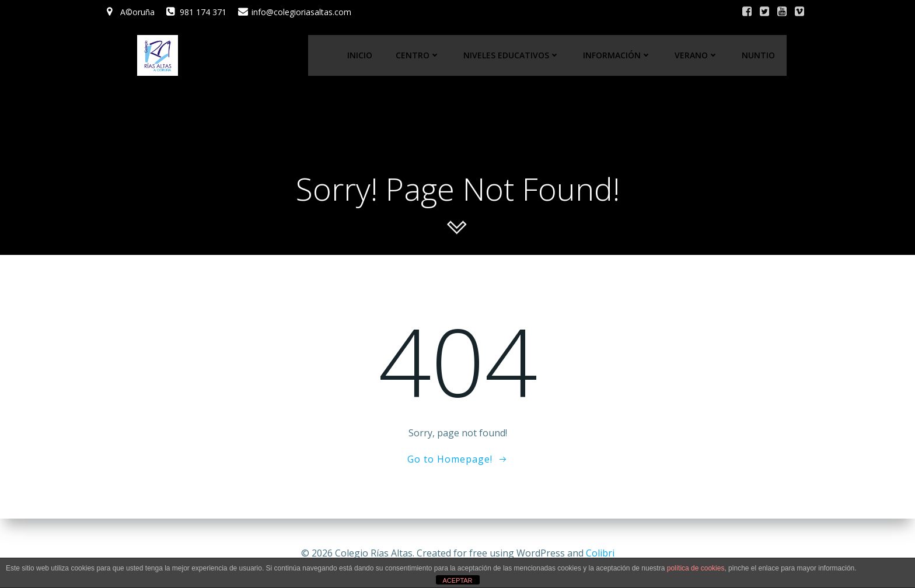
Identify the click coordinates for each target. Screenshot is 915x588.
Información (618, 56)
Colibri (600, 553)
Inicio (360, 56)
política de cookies (696, 568)
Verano (697, 56)
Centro (418, 56)
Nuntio (759, 56)
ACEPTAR (457, 580)
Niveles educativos (512, 56)
